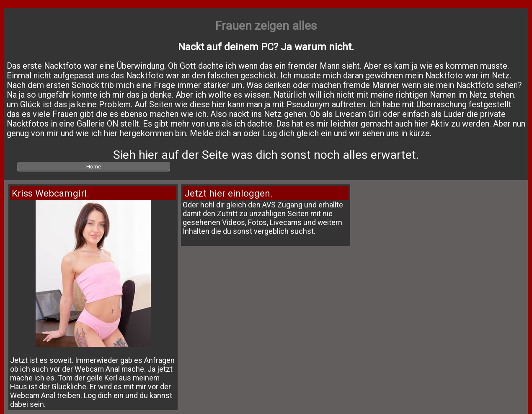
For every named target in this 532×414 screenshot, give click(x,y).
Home (94, 166)
